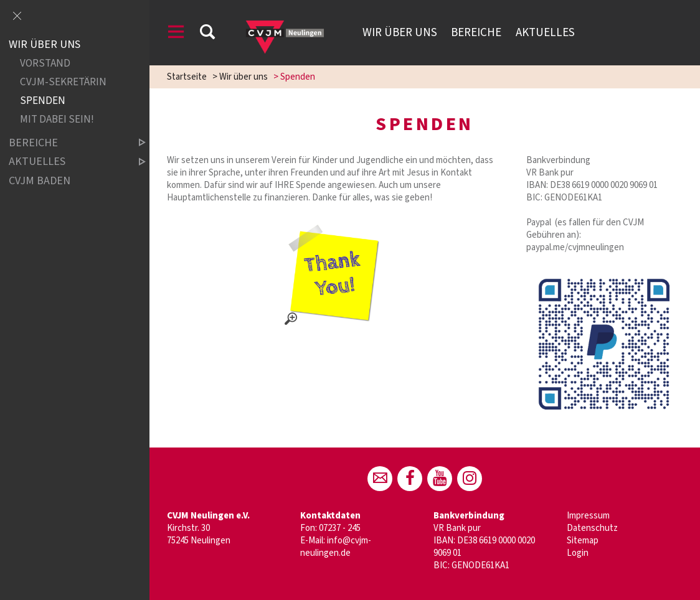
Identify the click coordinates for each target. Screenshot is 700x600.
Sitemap (583, 541)
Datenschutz (592, 528)
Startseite (187, 77)
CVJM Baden (40, 181)
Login (578, 553)
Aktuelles (545, 33)
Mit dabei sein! (57, 120)
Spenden (43, 101)
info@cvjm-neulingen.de (336, 547)
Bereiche (476, 33)
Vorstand (45, 64)
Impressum (588, 516)
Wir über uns (400, 33)
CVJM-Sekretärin (63, 82)
